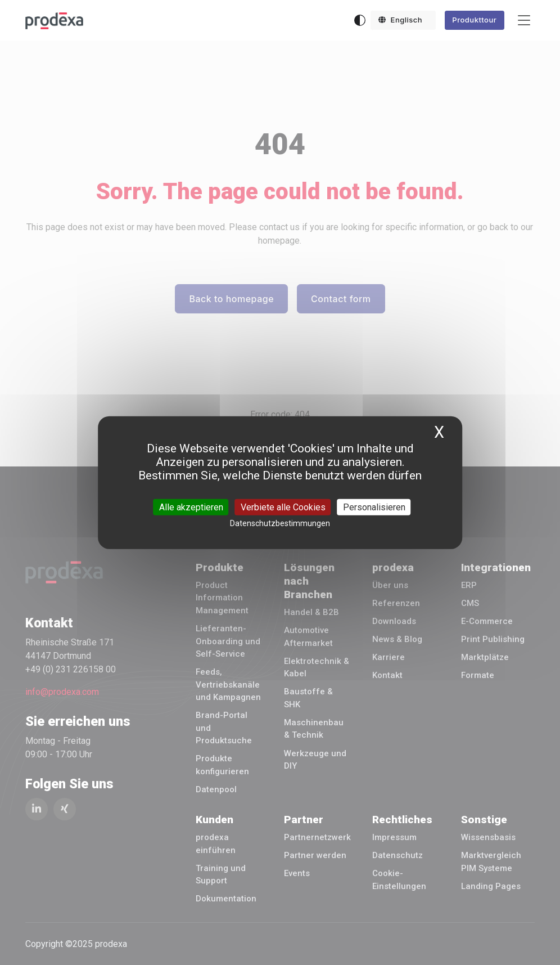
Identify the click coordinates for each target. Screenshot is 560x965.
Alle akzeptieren (191, 507)
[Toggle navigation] (524, 21)
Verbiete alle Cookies (283, 507)
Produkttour (474, 20)
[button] (403, 20)
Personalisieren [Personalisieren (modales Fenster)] (374, 507)
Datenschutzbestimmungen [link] (280, 523)
